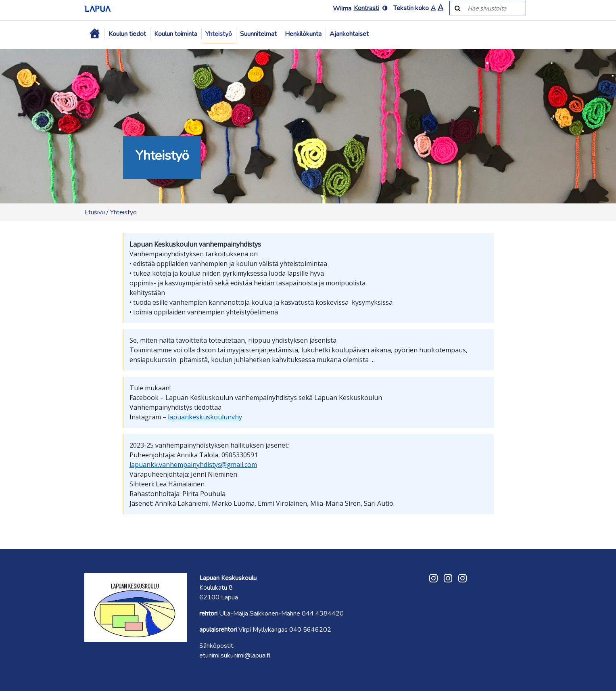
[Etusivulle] (97, 8)
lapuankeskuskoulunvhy (205, 417)
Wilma (342, 8)
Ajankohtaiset (349, 34)
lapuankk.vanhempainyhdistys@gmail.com (193, 465)
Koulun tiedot (127, 34)
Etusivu (95, 212)
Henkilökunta (303, 34)
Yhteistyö (219, 34)
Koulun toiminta (176, 34)
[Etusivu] (94, 34)
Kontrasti (366, 8)
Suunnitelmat (258, 34)
